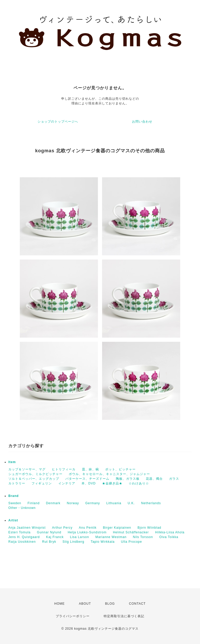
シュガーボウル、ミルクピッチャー (35, 474)
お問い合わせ (142, 122)
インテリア (67, 483)
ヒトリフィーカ (64, 469)
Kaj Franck (55, 537)
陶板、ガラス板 (128, 479)
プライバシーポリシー (73, 616)
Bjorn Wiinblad (149, 528)
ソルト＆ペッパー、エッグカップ (34, 479)
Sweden (15, 503)
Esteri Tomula (19, 532)
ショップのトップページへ (58, 122)
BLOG (110, 604)
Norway (73, 503)
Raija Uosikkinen (22, 542)
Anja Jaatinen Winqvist (27, 528)
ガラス (174, 479)
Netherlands (151, 503)
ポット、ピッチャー (120, 469)
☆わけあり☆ (139, 483)
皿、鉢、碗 (90, 469)
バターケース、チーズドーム (87, 479)
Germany (92, 503)
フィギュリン (42, 483)
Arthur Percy (62, 528)
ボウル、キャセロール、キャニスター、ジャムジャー (109, 474)
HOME (60, 604)
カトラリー (17, 483)
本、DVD (89, 483)
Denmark (53, 503)
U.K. (131, 503)
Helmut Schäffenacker (131, 532)
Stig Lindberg (73, 542)
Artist (13, 520)
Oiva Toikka (169, 537)
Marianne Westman (111, 537)
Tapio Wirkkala (103, 542)
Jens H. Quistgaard (24, 537)
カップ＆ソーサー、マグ (27, 469)
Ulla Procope (132, 542)
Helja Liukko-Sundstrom (87, 532)
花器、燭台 (154, 479)
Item (12, 462)
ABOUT (85, 604)
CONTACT (137, 604)
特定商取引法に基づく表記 (124, 616)
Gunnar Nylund (49, 532)
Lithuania (114, 503)
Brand (14, 496)
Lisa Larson (80, 537)
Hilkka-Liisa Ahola (170, 532)
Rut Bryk (49, 542)
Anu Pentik (88, 528)
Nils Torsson (143, 537)
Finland (34, 503)
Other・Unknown (22, 508)
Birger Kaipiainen (117, 528)
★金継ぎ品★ (112, 483)
